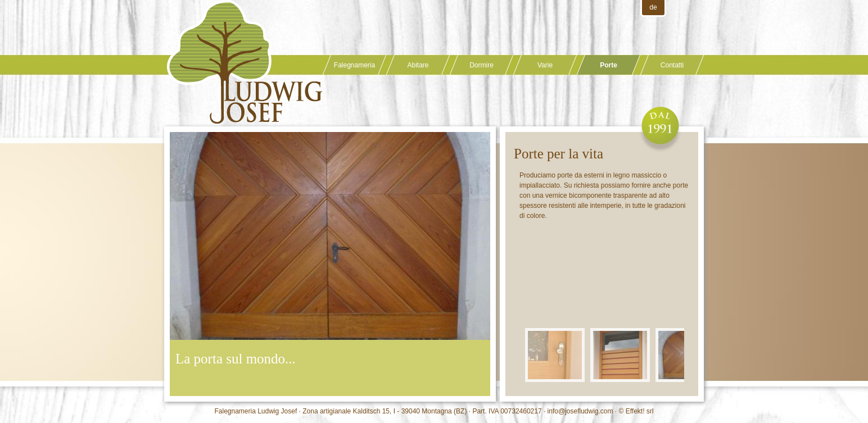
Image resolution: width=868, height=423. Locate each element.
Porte (609, 65)
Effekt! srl (640, 411)
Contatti (672, 65)
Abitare (418, 65)
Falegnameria (354, 65)
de (653, 7)
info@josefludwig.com (580, 411)
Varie (545, 65)
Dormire (482, 65)
